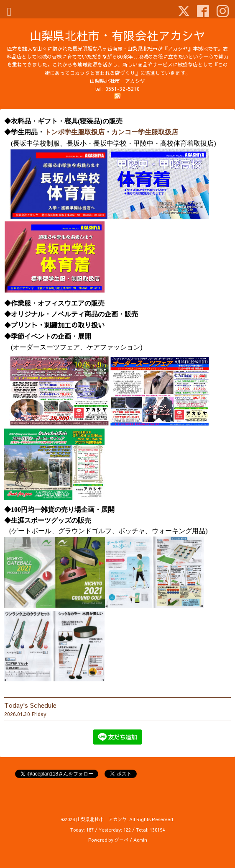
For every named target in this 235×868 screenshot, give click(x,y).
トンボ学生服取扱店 (74, 132)
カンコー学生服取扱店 (145, 132)
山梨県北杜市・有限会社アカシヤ (117, 35)
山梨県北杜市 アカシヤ (101, 819)
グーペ (121, 840)
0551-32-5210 (123, 89)
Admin (140, 840)
